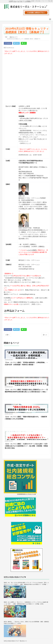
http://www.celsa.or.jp (25, 127)
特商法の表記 (40, 637)
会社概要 (39, 628)
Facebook (8, 43)
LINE (25, 43)
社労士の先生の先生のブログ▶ (15, 533)
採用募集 (39, 631)
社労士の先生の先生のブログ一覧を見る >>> (15, 597)
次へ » (45, 291)
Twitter (17, 43)
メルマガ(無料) (32, 206)
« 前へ (7, 291)
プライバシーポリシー (42, 634)
